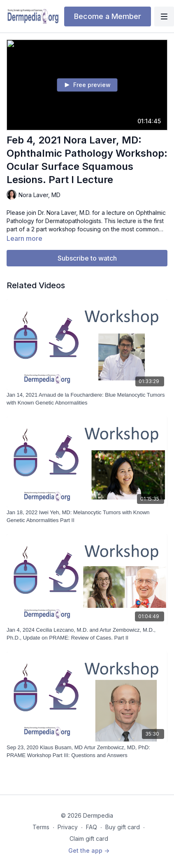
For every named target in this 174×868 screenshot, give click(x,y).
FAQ (92, 827)
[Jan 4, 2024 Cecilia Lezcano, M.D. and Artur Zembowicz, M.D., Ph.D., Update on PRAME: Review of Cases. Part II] (87, 634)
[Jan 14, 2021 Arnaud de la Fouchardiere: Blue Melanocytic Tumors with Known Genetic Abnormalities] (87, 399)
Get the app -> (89, 850)
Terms (41, 827)
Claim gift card (89, 839)
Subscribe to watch (87, 258)
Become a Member (108, 16)
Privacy (68, 827)
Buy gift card (123, 827)
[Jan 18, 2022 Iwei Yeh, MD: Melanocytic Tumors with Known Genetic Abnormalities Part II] (87, 516)
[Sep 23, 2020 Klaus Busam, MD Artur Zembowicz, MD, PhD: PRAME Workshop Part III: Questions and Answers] (87, 752)
